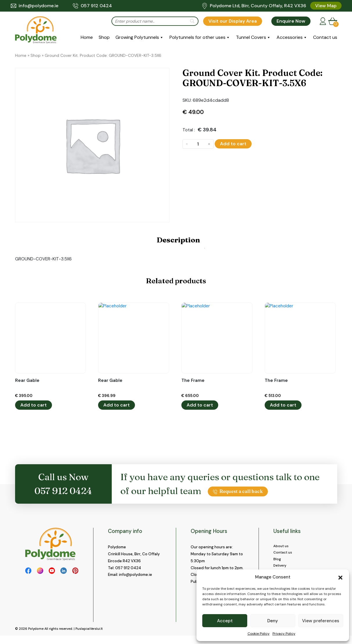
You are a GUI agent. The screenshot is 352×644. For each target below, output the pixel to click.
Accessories (290, 37)
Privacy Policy (284, 634)
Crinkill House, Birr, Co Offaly (134, 554)
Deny (273, 621)
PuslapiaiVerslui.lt (89, 637)
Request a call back (238, 491)
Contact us (325, 37)
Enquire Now (291, 21)
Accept (225, 621)
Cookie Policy (259, 634)
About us (282, 546)
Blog (277, 561)
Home (87, 37)
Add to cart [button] (34, 405)
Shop (104, 37)
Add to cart (233, 144)
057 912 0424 (92, 6)
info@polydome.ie (35, 6)
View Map (326, 6)
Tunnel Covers (251, 37)
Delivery (281, 568)
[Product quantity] (198, 144)
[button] (340, 577)
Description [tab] (178, 240)
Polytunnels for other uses (197, 37)
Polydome (36, 637)
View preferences (321, 621)
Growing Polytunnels (137, 37)
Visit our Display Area (233, 21)
